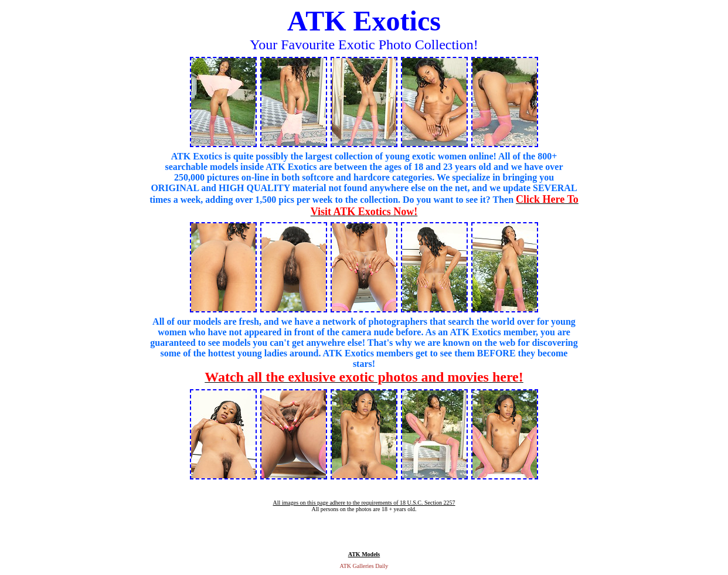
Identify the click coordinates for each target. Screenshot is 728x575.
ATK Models (364, 554)
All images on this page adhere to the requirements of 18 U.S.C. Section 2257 (364, 503)
